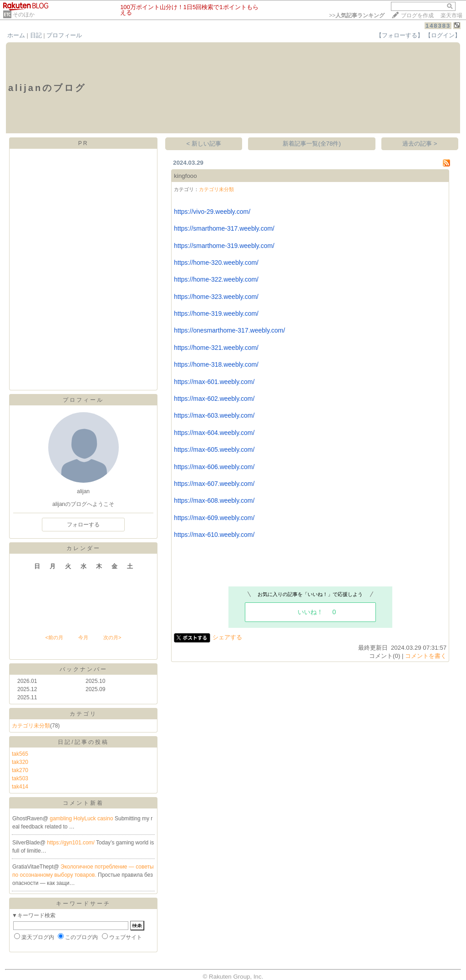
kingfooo (185, 176)
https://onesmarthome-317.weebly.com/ (229, 330)
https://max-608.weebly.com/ (214, 500)
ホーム (16, 35)
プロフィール (64, 35)
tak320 (20, 762)
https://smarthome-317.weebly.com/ (224, 228)
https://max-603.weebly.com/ (214, 415)
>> (357, 15)
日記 (36, 35)
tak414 (20, 787)
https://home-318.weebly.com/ (216, 364)
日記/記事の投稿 (83, 742)
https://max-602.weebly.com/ (214, 399)
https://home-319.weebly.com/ (216, 313)
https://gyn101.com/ (71, 843)
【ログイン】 (443, 35)
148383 (438, 26)
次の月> (112, 637)
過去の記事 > (420, 144)
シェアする (227, 637)
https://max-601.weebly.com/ (214, 382)
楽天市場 (451, 15)
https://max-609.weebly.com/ (214, 518)
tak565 (20, 754)
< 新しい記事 (204, 144)
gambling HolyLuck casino (82, 818)
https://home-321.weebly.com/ (216, 348)
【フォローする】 (400, 35)
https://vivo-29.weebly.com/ (212, 212)
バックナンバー (84, 669)
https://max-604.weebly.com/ (214, 433)
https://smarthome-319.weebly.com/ (224, 246)
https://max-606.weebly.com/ (214, 467)
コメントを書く (426, 656)
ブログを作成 (417, 15)
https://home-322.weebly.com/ (216, 279)
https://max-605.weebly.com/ (214, 450)
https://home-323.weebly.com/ (216, 297)
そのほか (24, 15)
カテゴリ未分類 (31, 726)
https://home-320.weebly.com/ (216, 263)
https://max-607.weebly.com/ (214, 484)
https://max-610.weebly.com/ (214, 535)
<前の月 (54, 637)
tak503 (20, 778)
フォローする (83, 525)
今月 (83, 637)
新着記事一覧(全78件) (312, 144)
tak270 (20, 770)
